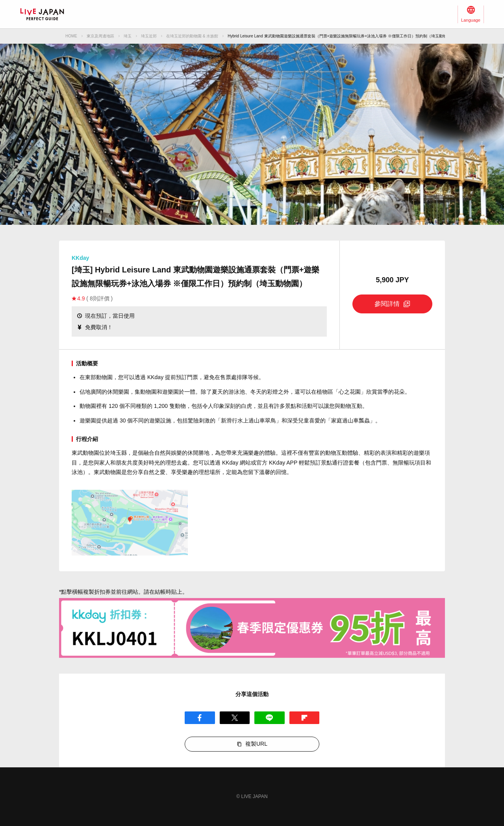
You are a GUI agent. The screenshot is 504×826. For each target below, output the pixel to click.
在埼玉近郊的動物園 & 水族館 (192, 36)
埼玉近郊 (149, 36)
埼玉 (128, 36)
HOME (71, 36)
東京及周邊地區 (100, 36)
